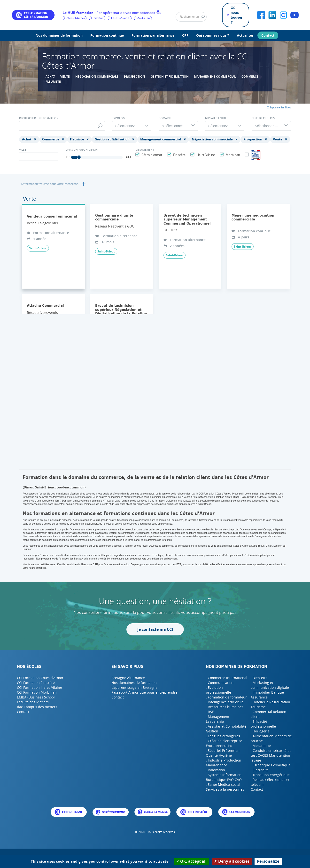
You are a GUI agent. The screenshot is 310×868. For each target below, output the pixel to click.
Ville (23, 150)
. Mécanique (261, 746)
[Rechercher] (191, 17)
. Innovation (215, 770)
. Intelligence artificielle (225, 702)
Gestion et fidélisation (170, 77)
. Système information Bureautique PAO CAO (224, 777)
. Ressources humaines (225, 707)
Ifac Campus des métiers (37, 707)
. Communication (220, 683)
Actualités (245, 35)
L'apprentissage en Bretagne (134, 687)
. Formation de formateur (226, 697)
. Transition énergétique (270, 775)
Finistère (179, 155)
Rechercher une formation (39, 118)
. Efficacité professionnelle (263, 724)
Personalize (268, 861)
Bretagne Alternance (128, 678)
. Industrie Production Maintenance (224, 763)
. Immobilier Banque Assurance (267, 695)
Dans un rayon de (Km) (82, 150)
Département (145, 150)
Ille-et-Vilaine (205, 155)
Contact (268, 35)
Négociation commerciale (97, 77)
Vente (65, 77)
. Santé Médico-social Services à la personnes (225, 787)
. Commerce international (227, 678)
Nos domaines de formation (59, 35)
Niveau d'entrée (217, 118)
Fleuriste (53, 82)
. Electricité (260, 770)
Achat (50, 77)
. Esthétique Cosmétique (271, 765)
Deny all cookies (232, 861)
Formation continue (107, 35)
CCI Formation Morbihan (37, 692)
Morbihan (232, 155)
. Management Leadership (218, 719)
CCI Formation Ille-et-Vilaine (39, 687)
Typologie (120, 118)
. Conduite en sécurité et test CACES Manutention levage (271, 755)
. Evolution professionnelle (218, 690)
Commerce (250, 77)
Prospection (135, 77)
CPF (185, 35)
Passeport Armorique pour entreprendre (144, 692)
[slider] (79, 157)
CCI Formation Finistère (36, 683)
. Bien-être (259, 678)
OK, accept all (191, 861)
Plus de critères (263, 118)
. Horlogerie (260, 731)
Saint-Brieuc (38, 248)
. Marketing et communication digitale (270, 685)
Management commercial (215, 77)
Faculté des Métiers (33, 702)
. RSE (210, 712)
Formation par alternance (153, 35)
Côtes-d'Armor (151, 155)
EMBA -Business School (36, 697)
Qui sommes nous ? (213, 35)
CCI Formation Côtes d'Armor (40, 678)
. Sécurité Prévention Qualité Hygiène (223, 753)
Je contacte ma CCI (155, 629)
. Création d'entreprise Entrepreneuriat (224, 743)
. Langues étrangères (223, 736)
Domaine (165, 118)
